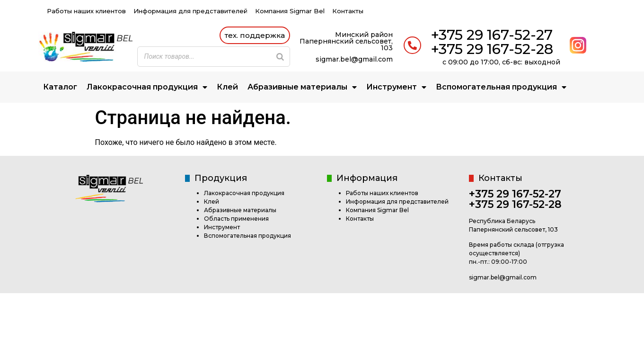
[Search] (280, 57)
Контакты (348, 11)
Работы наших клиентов (86, 11)
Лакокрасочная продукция (147, 87)
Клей (227, 87)
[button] (255, 35)
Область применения (236, 219)
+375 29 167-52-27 (492, 35)
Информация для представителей (190, 11)
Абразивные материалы (302, 87)
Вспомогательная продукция (501, 87)
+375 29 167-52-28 (492, 49)
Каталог (60, 87)
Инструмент (396, 87)
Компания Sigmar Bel (290, 11)
